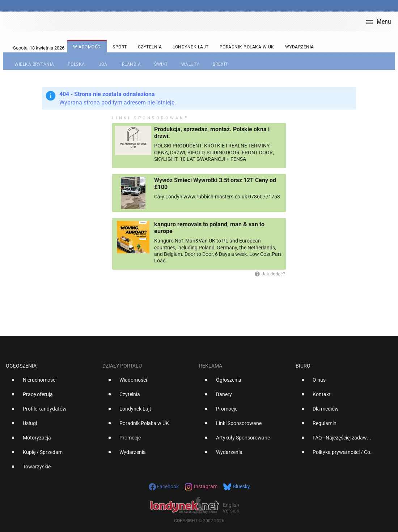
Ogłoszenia (21, 366)
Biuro (303, 366)
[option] (51, 383)
